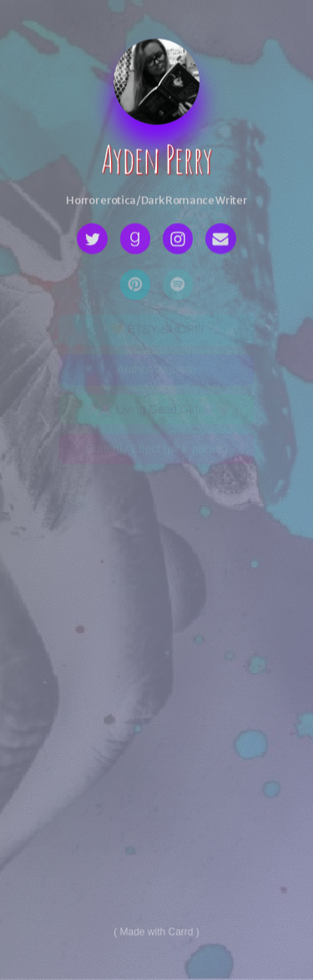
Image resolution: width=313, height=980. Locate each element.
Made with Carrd (156, 933)
